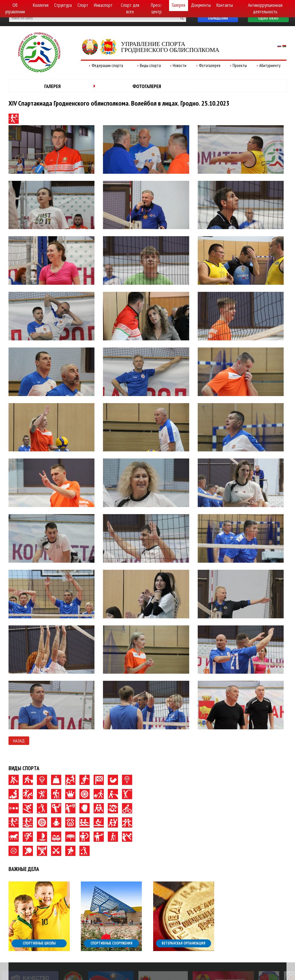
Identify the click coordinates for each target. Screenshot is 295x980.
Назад (19, 741)
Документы (201, 5)
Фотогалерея (210, 65)
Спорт (83, 5)
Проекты (240, 65)
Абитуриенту (270, 65)
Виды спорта (150, 65)
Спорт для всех (130, 8)
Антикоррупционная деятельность (265, 8)
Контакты (225, 5)
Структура (63, 5)
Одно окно (268, 18)
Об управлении (15, 8)
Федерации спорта (107, 65)
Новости (180, 65)
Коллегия (41, 5)
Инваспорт (103, 5)
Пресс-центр (157, 8)
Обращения (218, 18)
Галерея (179, 5)
